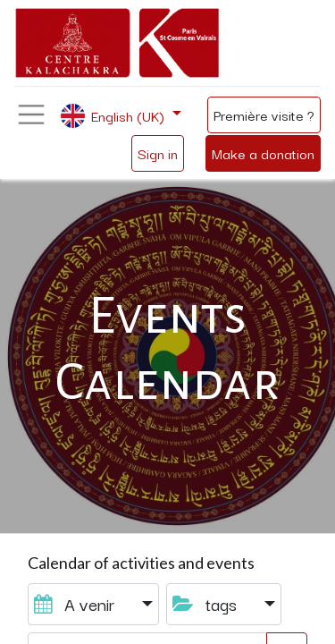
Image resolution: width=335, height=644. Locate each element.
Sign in (158, 153)
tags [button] (207, 603)
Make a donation (263, 153)
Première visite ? (264, 114)
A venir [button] (76, 603)
